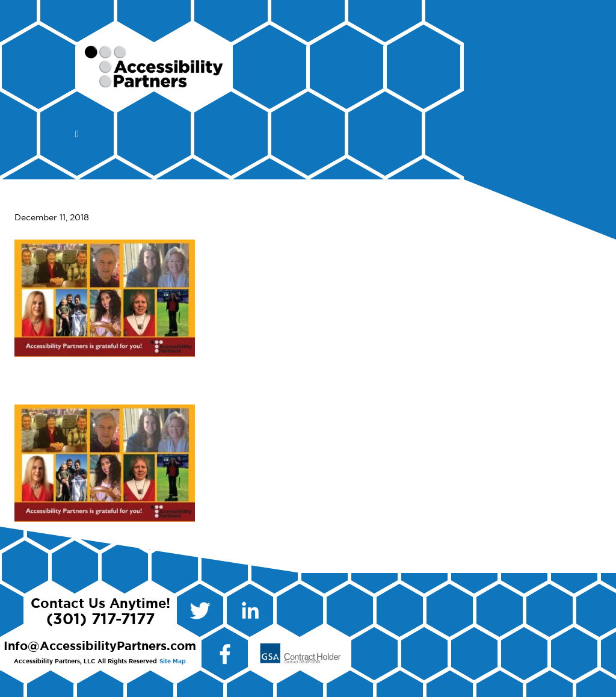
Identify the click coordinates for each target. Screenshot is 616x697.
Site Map (173, 661)
